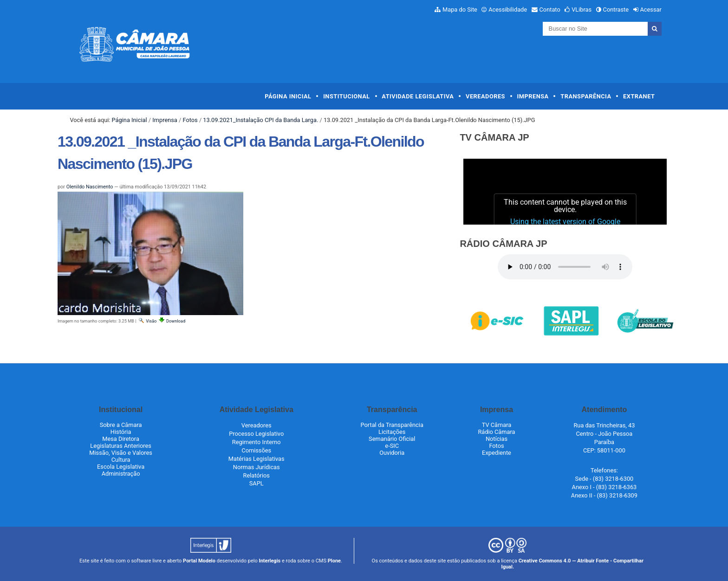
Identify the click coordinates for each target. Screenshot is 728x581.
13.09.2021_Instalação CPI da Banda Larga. (260, 120)
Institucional (347, 96)
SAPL (257, 483)
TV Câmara (497, 425)
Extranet (639, 96)
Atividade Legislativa (418, 96)
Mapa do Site (460, 10)
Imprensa (533, 96)
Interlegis (270, 561)
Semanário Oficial (392, 439)
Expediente (497, 453)
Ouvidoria (392, 453)
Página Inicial (288, 96)
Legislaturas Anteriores (120, 446)
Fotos (190, 120)
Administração (121, 474)
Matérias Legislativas (257, 459)
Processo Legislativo (256, 434)
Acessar (650, 10)
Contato (550, 10)
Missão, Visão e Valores (121, 453)
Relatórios (257, 475)
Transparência (586, 96)
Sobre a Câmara (121, 425)
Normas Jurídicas (257, 467)
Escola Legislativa (121, 467)
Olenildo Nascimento (90, 187)
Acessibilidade (508, 10)
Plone (334, 561)
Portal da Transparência (392, 425)
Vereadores (485, 96)
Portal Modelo (199, 561)
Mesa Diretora (121, 439)
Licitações (392, 432)
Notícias (497, 439)
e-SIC (392, 446)
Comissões (256, 450)
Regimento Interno (257, 442)
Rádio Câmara (496, 432)
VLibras (582, 10)
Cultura (121, 460)
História (121, 432)
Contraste (616, 10)
